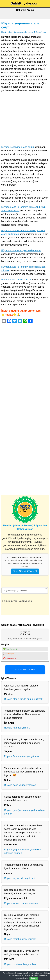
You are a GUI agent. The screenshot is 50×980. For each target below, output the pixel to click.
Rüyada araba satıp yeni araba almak (21, 250)
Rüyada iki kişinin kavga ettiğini (21, 964)
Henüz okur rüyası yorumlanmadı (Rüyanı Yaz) (24, 32)
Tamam (34, 978)
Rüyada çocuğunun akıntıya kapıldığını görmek (25, 812)
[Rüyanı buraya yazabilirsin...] (25, 590)
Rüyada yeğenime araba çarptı (18, 147)
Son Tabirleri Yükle (25, 670)
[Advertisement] (25, 119)
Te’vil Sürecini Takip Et (25, 571)
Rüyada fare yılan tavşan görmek (22, 756)
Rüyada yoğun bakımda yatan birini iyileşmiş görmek (23, 851)
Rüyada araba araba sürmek (16, 280)
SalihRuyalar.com (25, 3)
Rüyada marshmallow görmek (20, 939)
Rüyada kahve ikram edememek (21, 903)
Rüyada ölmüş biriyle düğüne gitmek (23, 699)
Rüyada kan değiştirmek (17, 728)
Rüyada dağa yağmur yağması (20, 785)
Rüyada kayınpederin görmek (20, 878)
